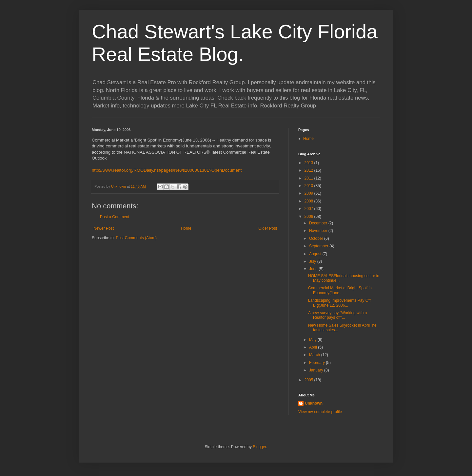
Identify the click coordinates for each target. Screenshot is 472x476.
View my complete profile (320, 412)
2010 (309, 186)
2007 (309, 209)
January (317, 370)
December (319, 223)
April (314, 347)
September (319, 246)
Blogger (259, 447)
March (315, 355)
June (314, 269)
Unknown (314, 403)
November (319, 231)
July (313, 261)
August (316, 254)
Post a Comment (115, 217)
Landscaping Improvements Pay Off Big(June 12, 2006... (339, 303)
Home (186, 228)
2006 (309, 217)
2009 (309, 193)
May (313, 340)
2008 (309, 201)
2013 (309, 163)
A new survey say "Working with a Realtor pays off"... (337, 315)
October (317, 238)
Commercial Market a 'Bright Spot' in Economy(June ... (340, 290)
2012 (309, 170)
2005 (309, 380)
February (317, 363)
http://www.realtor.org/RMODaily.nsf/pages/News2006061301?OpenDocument (167, 170)
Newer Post (104, 228)
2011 (309, 178)
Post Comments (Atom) (136, 238)
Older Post (268, 228)
